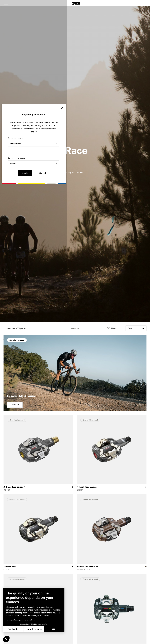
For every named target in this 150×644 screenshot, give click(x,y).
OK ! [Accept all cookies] (54, 629)
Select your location (49, 312)
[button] (6, 639)
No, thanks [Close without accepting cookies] (13, 629)
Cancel (83, 347)
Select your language (49, 332)
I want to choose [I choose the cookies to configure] (34, 629)
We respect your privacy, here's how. (21, 620)
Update (67, 347)
